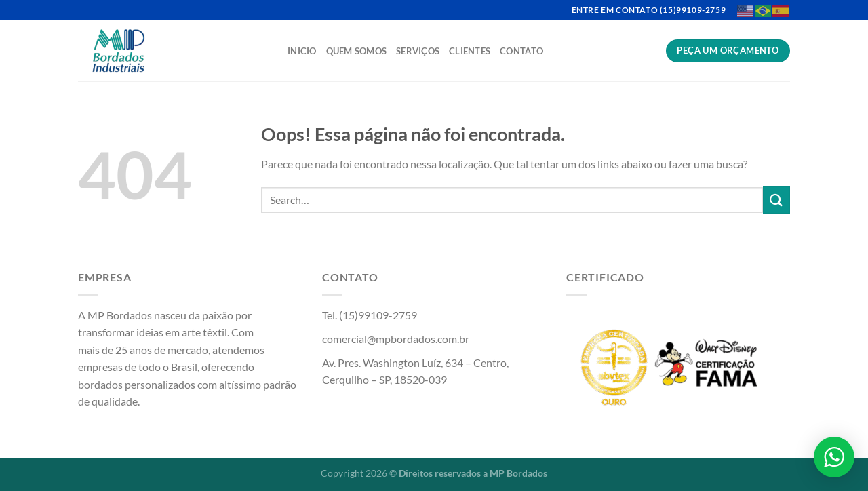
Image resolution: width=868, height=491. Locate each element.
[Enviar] (776, 200)
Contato (521, 51)
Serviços (418, 51)
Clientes (470, 51)
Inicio (302, 51)
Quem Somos (357, 51)
